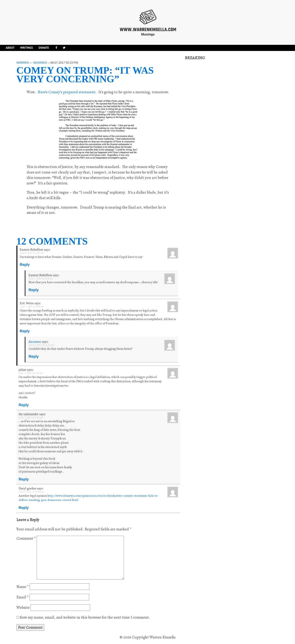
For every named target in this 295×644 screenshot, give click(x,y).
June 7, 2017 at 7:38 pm (31, 373)
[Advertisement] (216, 122)
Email (23, 597)
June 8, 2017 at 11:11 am (41, 345)
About (10, 48)
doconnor (35, 342)
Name (23, 587)
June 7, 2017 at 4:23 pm (41, 279)
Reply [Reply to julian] (24, 405)
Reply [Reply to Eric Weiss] (25, 331)
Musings (40, 63)
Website (23, 608)
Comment (26, 538)
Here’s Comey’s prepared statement (66, 92)
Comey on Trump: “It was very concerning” (85, 75)
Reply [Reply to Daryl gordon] (24, 508)
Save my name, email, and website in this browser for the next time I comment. (85, 617)
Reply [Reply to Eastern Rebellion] (25, 265)
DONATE (44, 48)
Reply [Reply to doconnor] (34, 356)
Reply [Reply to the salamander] (24, 479)
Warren (23, 63)
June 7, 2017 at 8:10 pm (31, 417)
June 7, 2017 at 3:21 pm (32, 253)
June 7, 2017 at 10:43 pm (31, 492)
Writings (27, 48)
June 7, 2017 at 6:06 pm (32, 307)
